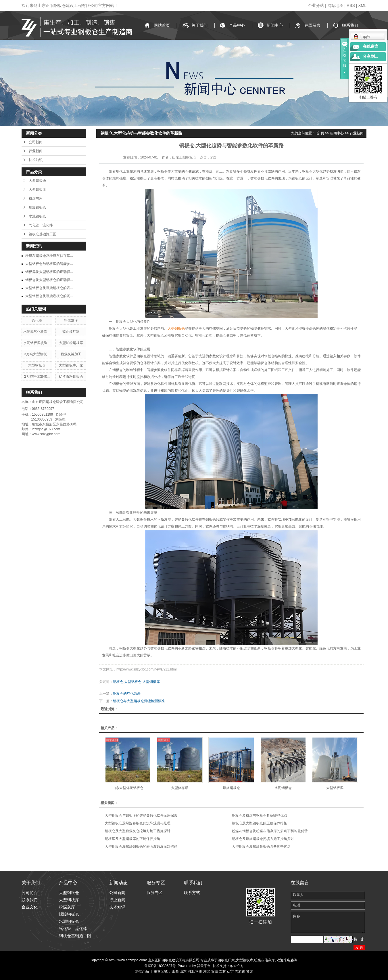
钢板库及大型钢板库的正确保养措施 (132, 839)
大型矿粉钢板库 (71, 343)
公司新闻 (36, 142)
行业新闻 (36, 151)
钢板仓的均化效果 (127, 694)
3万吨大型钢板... (37, 354)
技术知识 (36, 160)
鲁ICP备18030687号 (160, 966)
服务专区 (155, 893)
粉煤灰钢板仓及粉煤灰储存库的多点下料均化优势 (270, 831)
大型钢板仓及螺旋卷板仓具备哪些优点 (261, 847)
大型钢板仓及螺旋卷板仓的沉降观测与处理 (138, 823)
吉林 (222, 971)
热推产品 (142, 971)
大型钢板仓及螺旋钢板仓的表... (49, 288)
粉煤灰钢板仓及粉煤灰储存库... (49, 256)
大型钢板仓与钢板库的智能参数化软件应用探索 (141, 815)
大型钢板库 (37, 190)
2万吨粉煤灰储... (37, 377)
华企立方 (237, 966)
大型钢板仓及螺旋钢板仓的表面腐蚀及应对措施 (141, 847)
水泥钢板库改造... (37, 343)
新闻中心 (275, 25)
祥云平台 (204, 966)
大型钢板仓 (37, 181)
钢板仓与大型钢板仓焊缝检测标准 (139, 701)
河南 (199, 971)
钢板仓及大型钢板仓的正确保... (49, 280)
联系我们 (350, 25)
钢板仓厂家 (226, 960)
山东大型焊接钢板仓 (128, 788)
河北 (191, 971)
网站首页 (162, 25)
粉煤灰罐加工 (71, 354)
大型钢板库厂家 (71, 365)
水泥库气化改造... (37, 332)
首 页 (320, 133)
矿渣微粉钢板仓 (71, 377)
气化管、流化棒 (41, 225)
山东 (183, 971)
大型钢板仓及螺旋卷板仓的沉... (49, 296)
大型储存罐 (180, 788)
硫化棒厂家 (71, 332)
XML (362, 5)
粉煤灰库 (36, 198)
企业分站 (316, 5)
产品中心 (237, 25)
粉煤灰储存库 (264, 960)
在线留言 (312, 25)
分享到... (370, 57)
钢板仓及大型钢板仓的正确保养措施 (260, 823)
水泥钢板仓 (37, 216)
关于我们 (199, 25)
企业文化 (30, 907)
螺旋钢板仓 (37, 207)
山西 (175, 971)
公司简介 (30, 893)
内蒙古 (240, 971)
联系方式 (192, 893)
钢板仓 (118, 682)
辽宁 (230, 971)
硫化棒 (37, 320)
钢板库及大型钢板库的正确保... (49, 272)
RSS (351, 5)
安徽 (215, 971)
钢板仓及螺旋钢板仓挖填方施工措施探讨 (263, 839)
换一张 (359, 939)
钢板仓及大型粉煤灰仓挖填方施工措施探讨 (138, 831)
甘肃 (249, 971)
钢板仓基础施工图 (43, 234)
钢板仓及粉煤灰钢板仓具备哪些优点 (260, 815)
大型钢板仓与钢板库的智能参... (49, 264)
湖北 (207, 971)
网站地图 (335, 5)
